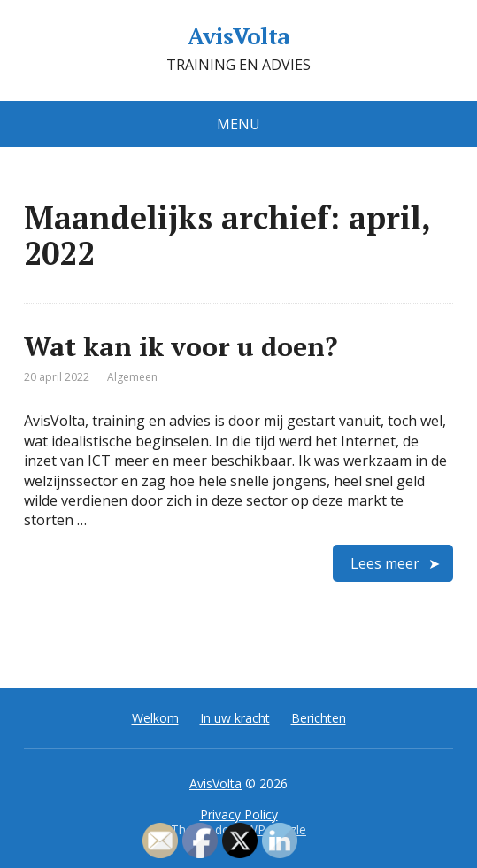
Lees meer (385, 563)
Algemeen (132, 377)
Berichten (319, 718)
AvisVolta (238, 36)
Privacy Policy (239, 814)
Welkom (155, 718)
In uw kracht (235, 718)
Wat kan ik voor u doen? (181, 346)
